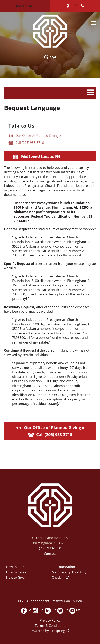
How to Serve (16, 572)
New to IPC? (15, 567)
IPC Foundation (63, 567)
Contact (50, 554)
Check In (58, 577)
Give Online (25, 6)
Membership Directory (69, 572)
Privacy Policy (50, 620)
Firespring (57, 631)
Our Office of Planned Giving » (35, 136)
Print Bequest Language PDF (41, 156)
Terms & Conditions (50, 626)
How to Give (15, 577)
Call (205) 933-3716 (26, 143)
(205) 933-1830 (50, 548)
